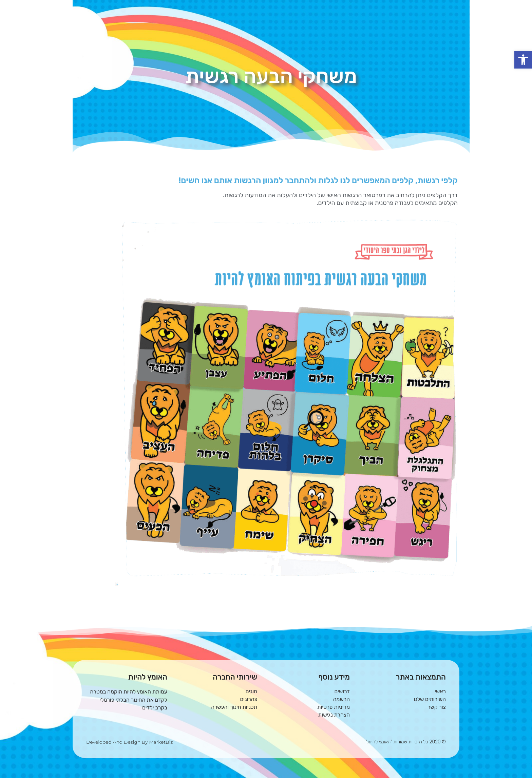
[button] (523, 60)
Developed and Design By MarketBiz (129, 743)
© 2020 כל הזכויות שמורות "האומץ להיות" (406, 743)
